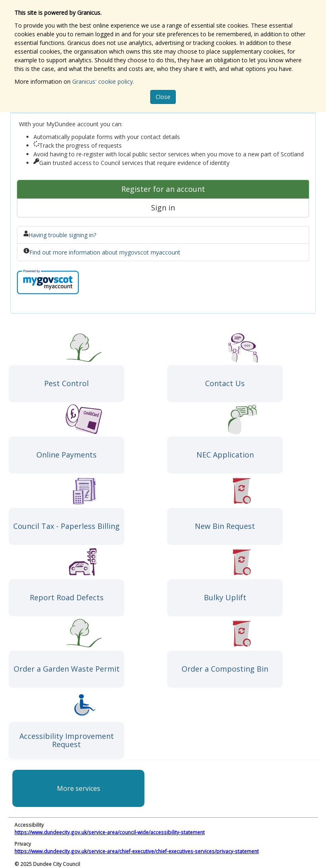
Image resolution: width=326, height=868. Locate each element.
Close (163, 97)
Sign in (163, 208)
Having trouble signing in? (62, 235)
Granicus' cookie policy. (103, 81)
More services (79, 788)
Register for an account (163, 189)
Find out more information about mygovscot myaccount (105, 252)
